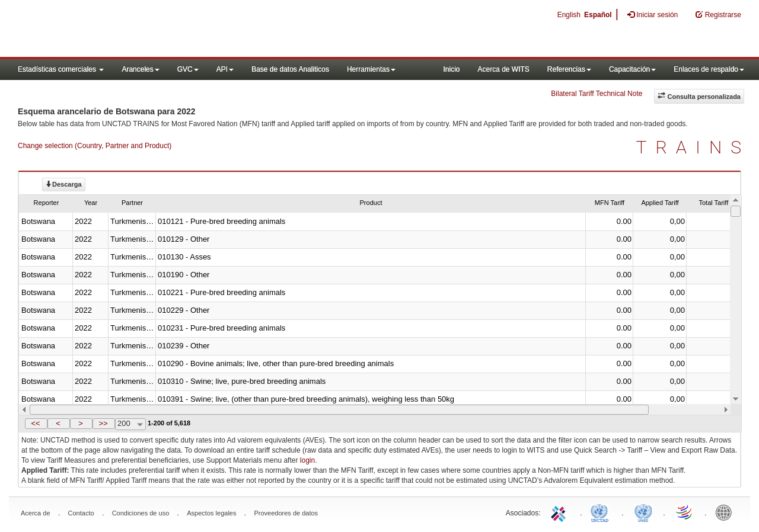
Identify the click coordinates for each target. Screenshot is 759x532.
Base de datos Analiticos (290, 69)
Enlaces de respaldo (709, 69)
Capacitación (632, 69)
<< (35, 423)
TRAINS (693, 147)
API (225, 69)
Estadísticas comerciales (61, 69)
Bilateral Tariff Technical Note (597, 94)
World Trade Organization (685, 512)
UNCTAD (602, 512)
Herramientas (371, 69)
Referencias (569, 69)
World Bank (726, 512)
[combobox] (130, 424)
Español (598, 15)
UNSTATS (643, 512)
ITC (560, 512)
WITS (119, 30)
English (569, 15)
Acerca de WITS (503, 69)
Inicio (451, 69)
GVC (188, 69)
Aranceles (140, 69)
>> (103, 423)
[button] (36, 424)
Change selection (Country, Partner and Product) (95, 146)
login (307, 460)
